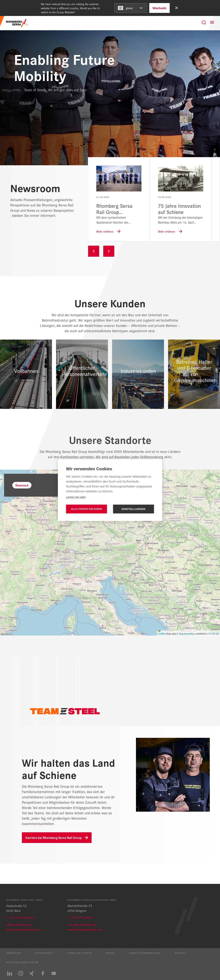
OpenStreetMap (187, 634)
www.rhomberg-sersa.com (85, 929)
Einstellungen (134, 509)
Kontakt (181, 953)
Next (109, 251)
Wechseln (159, 8)
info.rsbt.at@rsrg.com (82, 924)
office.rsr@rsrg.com (19, 924)
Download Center (79, 953)
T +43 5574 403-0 (80, 918)
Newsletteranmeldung (145, 953)
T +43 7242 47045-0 (21, 918)
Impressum (13, 953)
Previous (94, 251)
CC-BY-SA (214, 634)
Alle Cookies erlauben (87, 509)
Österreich (22, 485)
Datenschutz (44, 953)
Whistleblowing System (22, 962)
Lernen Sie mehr (76, 497)
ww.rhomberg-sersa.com (25, 929)
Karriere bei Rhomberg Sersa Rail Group (54, 838)
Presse (111, 953)
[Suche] (204, 23)
